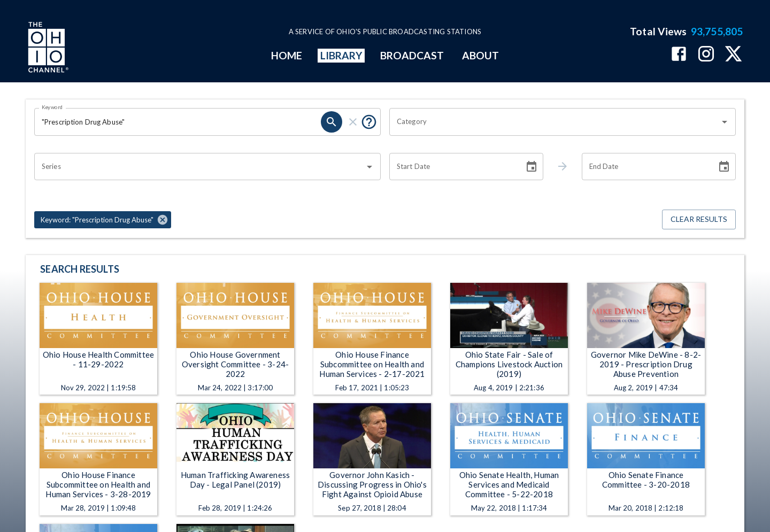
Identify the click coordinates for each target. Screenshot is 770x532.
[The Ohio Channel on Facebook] (679, 55)
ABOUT (480, 55)
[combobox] (555, 122)
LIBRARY (341, 55)
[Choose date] (532, 167)
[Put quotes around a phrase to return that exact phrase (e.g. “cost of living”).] (369, 122)
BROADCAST (412, 55)
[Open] (725, 122)
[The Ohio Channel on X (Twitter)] (733, 55)
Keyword (52, 107)
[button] (103, 220)
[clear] (353, 122)
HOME (287, 55)
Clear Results (699, 219)
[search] (332, 122)
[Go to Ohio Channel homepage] (47, 49)
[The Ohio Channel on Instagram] (706, 55)
